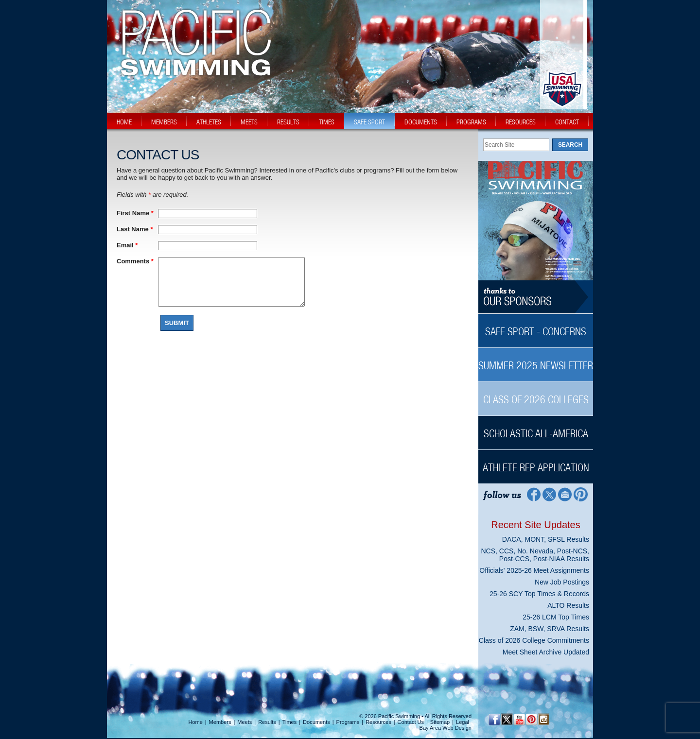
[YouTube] (519, 719)
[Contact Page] (565, 494)
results (288, 122)
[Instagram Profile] (543, 719)
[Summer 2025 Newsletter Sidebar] (536, 360)
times (327, 122)
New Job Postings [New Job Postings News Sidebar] (562, 582)
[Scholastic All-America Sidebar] (536, 428)
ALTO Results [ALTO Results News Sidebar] (568, 605)
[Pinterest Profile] (581, 494)
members (164, 122)
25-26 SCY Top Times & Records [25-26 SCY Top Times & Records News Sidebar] (539, 594)
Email (127, 245)
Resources (378, 722)
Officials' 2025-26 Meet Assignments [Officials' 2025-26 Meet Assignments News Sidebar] (534, 570)
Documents (316, 722)
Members (220, 722)
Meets (245, 722)
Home (195, 722)
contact (567, 122)
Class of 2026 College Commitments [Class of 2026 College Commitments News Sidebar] (534, 640)
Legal (463, 722)
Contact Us (411, 722)
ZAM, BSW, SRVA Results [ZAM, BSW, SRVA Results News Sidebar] (550, 629)
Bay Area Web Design (446, 728)
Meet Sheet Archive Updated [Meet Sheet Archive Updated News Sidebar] (546, 652)
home (124, 122)
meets (249, 122)
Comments (135, 261)
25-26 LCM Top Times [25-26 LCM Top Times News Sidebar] (556, 617)
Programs (348, 722)
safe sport (369, 122)
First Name (135, 213)
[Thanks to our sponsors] (536, 297)
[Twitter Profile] (549, 494)
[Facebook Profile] (533, 494)
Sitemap (440, 722)
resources (521, 122)
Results (267, 722)
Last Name (135, 229)
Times (290, 722)
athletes (209, 122)
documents (421, 122)
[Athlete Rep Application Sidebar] (536, 462)
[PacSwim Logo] (193, 68)
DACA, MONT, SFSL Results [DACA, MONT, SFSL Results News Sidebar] (546, 539)
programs (471, 122)
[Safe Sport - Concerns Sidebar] (536, 326)
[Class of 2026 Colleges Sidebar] (536, 394)
